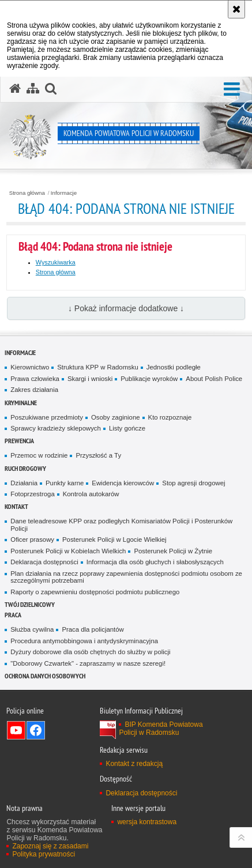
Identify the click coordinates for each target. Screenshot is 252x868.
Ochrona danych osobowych (45, 676)
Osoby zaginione (116, 417)
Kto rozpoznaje (170, 417)
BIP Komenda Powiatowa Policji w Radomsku (161, 729)
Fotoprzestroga (32, 494)
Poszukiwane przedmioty (47, 417)
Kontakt (16, 506)
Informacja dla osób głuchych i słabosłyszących (155, 562)
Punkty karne (65, 483)
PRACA (13, 615)
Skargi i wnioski (90, 379)
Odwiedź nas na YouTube (16, 730)
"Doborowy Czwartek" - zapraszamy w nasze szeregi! (88, 663)
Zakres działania (34, 390)
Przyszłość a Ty (98, 455)
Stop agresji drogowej (193, 483)
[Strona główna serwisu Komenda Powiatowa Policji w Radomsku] (15, 89)
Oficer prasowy (32, 539)
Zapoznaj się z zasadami (50, 846)
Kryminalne (21, 403)
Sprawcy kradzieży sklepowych (56, 428)
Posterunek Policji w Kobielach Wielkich (68, 551)
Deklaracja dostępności (44, 562)
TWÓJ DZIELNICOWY (30, 604)
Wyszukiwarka (56, 262)
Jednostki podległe (174, 367)
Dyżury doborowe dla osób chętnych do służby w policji (90, 652)
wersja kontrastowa (147, 822)
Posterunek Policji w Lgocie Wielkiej (114, 539)
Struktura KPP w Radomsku (98, 367)
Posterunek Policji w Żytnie (173, 551)
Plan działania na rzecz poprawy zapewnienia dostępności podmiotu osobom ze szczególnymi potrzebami (126, 577)
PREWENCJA (19, 441)
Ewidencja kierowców (123, 483)
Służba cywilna (32, 629)
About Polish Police (214, 379)
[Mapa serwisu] (33, 89)
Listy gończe (127, 428)
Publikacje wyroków (149, 379)
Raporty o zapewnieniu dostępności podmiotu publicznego (95, 592)
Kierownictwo (30, 367)
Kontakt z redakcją (134, 764)
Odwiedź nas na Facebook (36, 730)
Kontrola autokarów (91, 494)
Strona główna (27, 193)
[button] (232, 90)
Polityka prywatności (44, 854)
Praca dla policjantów (93, 629)
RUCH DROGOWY (25, 468)
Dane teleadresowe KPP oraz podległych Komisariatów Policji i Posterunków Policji (121, 525)
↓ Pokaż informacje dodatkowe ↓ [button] (126, 308)
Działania (24, 483)
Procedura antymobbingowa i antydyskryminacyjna (84, 641)
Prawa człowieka (35, 379)
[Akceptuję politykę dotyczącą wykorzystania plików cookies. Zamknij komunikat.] (236, 9)
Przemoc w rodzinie (39, 455)
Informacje (64, 193)
